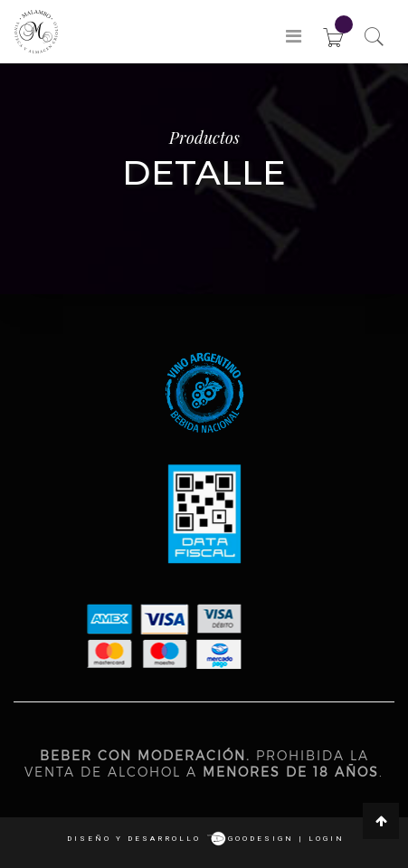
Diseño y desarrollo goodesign (180, 839)
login (327, 839)
